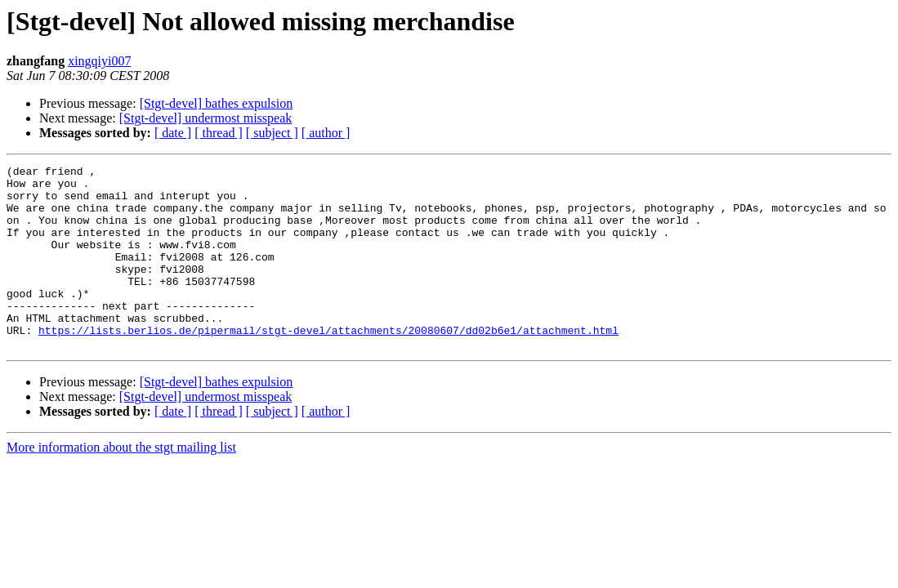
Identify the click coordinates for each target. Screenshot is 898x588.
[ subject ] (272, 133)
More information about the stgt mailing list (121, 484)
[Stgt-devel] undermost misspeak (206, 118)
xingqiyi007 (99, 61)
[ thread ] (219, 133)
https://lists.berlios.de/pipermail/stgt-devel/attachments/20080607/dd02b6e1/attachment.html (328, 364)
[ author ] (326, 133)
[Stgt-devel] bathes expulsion (217, 103)
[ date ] (173, 133)
